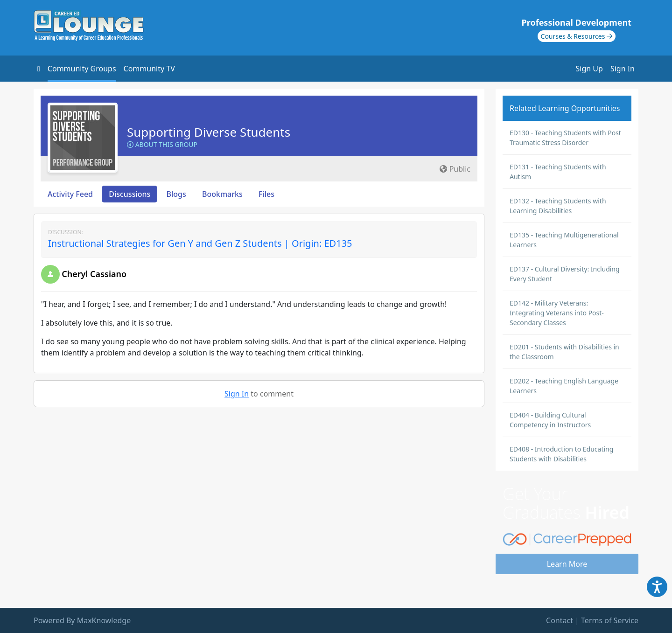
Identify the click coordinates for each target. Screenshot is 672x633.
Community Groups (82, 69)
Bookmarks (222, 194)
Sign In (623, 69)
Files (266, 194)
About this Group (162, 144)
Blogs (176, 194)
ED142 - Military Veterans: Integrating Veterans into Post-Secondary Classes (557, 313)
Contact (560, 620)
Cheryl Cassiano (94, 274)
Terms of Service (610, 620)
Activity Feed (70, 194)
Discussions (129, 194)
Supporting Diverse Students (209, 132)
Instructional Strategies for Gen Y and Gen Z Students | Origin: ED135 (200, 243)
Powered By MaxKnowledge (82, 620)
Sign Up (589, 69)
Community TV (149, 69)
